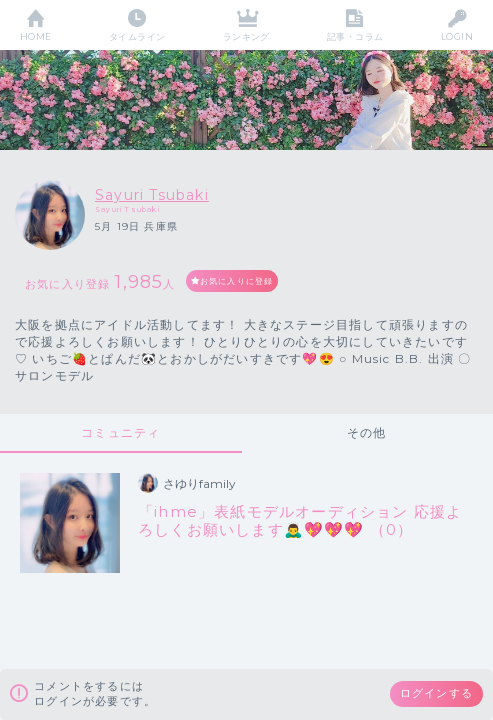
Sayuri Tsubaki (152, 195)
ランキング (246, 36)
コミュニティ (120, 432)
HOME (36, 36)
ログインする (436, 693)
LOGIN (457, 36)
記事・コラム (355, 36)
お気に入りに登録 (237, 281)
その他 (367, 432)
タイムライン (137, 36)
